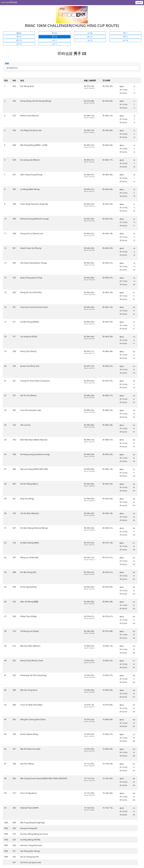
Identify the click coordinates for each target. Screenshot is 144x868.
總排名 (19, 33)
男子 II (19, 37)
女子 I (54, 40)
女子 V (54, 44)
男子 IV (90, 37)
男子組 (54, 33)
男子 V (125, 37)
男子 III (54, 37)
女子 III (125, 40)
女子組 (90, 33)
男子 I (125, 33)
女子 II (90, 40)
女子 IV (19, 44)
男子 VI (19, 40)
